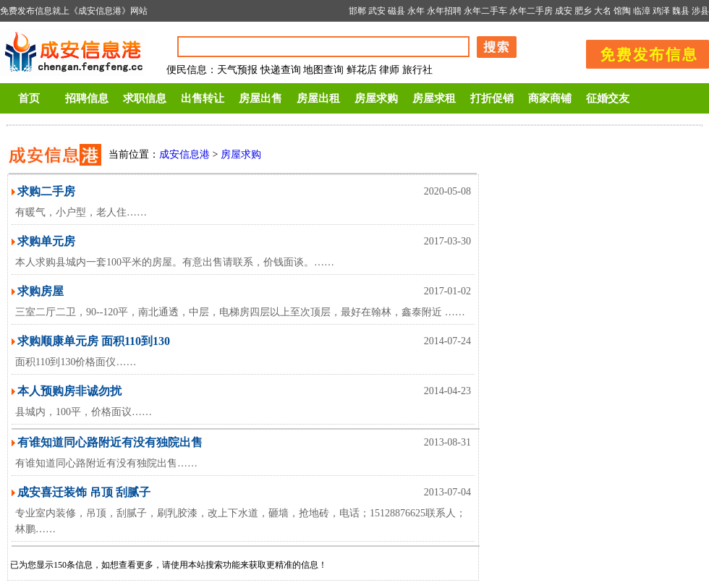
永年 (416, 11)
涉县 (700, 11)
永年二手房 (531, 11)
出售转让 (203, 98)
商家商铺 (550, 98)
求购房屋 (41, 291)
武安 (377, 11)
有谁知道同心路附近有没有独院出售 (110, 442)
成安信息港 (184, 154)
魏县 (681, 11)
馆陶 (622, 11)
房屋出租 (318, 98)
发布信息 (640, 52)
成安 (564, 11)
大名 (603, 11)
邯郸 (357, 11)
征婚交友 (608, 98)
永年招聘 (444, 11)
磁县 (396, 11)
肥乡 (583, 11)
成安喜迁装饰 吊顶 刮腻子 (84, 492)
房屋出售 (260, 98)
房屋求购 (376, 98)
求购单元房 (46, 241)
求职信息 (145, 98)
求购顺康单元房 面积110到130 (94, 341)
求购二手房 (46, 191)
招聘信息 (87, 98)
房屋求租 (434, 98)
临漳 (642, 11)
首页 (29, 98)
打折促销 (492, 98)
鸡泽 (661, 11)
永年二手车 (485, 11)
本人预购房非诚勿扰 (69, 391)
